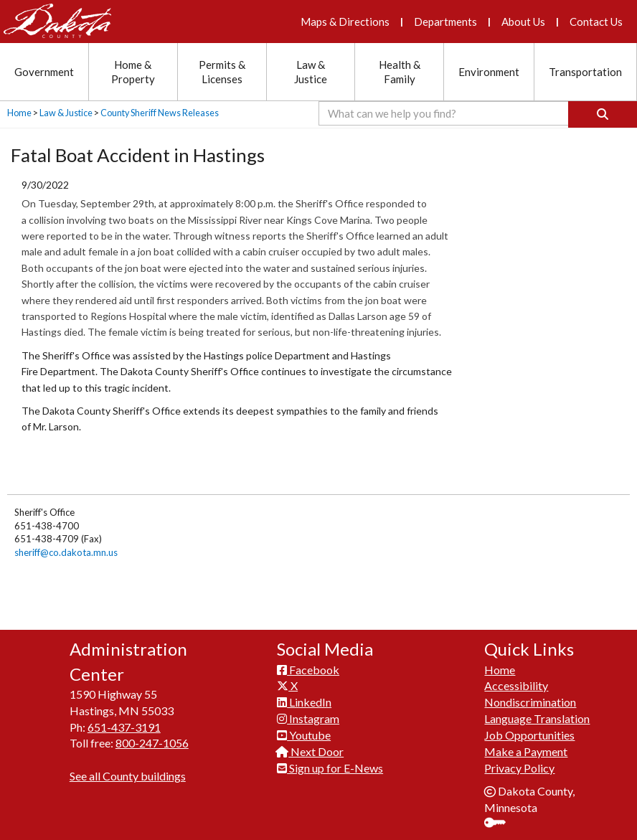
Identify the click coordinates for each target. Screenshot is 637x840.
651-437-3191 (124, 721)
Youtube (304, 730)
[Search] (603, 114)
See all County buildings (128, 771)
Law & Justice (66, 113)
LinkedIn (304, 697)
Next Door (310, 746)
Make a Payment (526, 746)
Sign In (500, 819)
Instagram (308, 713)
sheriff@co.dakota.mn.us (66, 552)
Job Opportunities (529, 730)
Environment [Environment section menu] (489, 72)
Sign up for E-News (330, 762)
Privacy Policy (519, 762)
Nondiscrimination (530, 697)
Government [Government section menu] (44, 72)
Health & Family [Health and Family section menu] (400, 72)
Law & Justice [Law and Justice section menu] (311, 72)
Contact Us (596, 22)
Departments (445, 22)
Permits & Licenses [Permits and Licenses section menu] (222, 72)
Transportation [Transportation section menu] (585, 72)
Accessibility (516, 680)
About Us (523, 22)
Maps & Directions (345, 22)
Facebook (308, 664)
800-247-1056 (152, 738)
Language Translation (537, 713)
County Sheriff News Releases (160, 113)
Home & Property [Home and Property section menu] (133, 72)
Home (19, 113)
